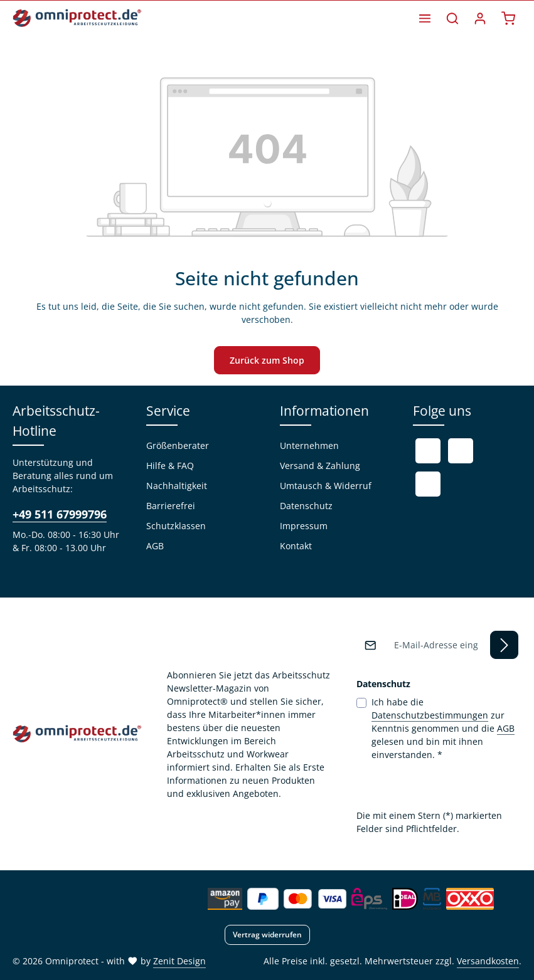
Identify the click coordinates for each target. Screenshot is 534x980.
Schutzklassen (176, 526)
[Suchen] (452, 18)
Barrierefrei (171, 506)
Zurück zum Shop (267, 360)
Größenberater (178, 445)
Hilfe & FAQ (170, 466)
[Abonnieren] (504, 645)
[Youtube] (461, 451)
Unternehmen (309, 445)
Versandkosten (488, 961)
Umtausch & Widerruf (326, 486)
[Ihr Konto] (480, 18)
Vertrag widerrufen (267, 935)
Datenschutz (306, 506)
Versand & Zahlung (320, 466)
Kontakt (296, 546)
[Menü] (425, 18)
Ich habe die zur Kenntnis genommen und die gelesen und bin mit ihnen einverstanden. (443, 728)
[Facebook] (428, 451)
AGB (155, 546)
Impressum (304, 526)
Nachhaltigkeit (177, 486)
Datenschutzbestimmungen (430, 715)
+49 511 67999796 (60, 514)
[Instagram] (428, 484)
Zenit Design (179, 961)
